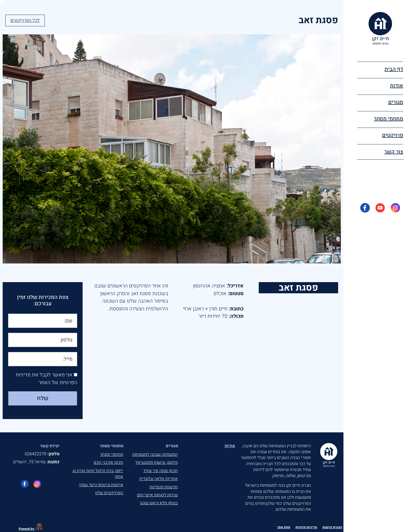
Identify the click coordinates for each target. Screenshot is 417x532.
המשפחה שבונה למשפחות (155, 454)
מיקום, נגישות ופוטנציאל (157, 462)
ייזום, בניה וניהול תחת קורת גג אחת (98, 474)
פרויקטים (393, 135)
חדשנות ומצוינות (164, 487)
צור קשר (394, 152)
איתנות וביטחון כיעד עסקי (101, 485)
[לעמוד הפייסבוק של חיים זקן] (25, 484)
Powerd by (31, 529)
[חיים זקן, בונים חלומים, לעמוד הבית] (380, 28)
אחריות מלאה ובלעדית (159, 479)
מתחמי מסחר (112, 454)
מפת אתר (284, 527)
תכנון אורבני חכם (108, 462)
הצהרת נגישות (332, 527)
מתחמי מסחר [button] (388, 119)
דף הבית (394, 69)
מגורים (396, 102)
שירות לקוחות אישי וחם (157, 495)
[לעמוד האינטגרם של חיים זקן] (37, 484)
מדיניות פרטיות (306, 527)
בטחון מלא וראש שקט (159, 503)
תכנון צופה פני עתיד (160, 471)
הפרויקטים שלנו (109, 493)
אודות (397, 86)
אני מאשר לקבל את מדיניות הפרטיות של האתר (46, 379)
